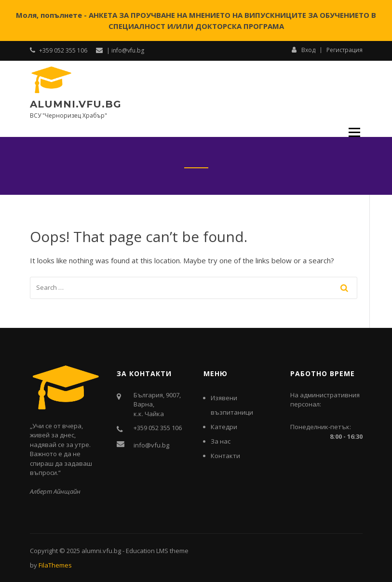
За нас (221, 441)
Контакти (225, 456)
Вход (304, 50)
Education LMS (147, 551)
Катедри (224, 427)
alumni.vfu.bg (76, 104)
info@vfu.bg (151, 445)
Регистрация (345, 50)
